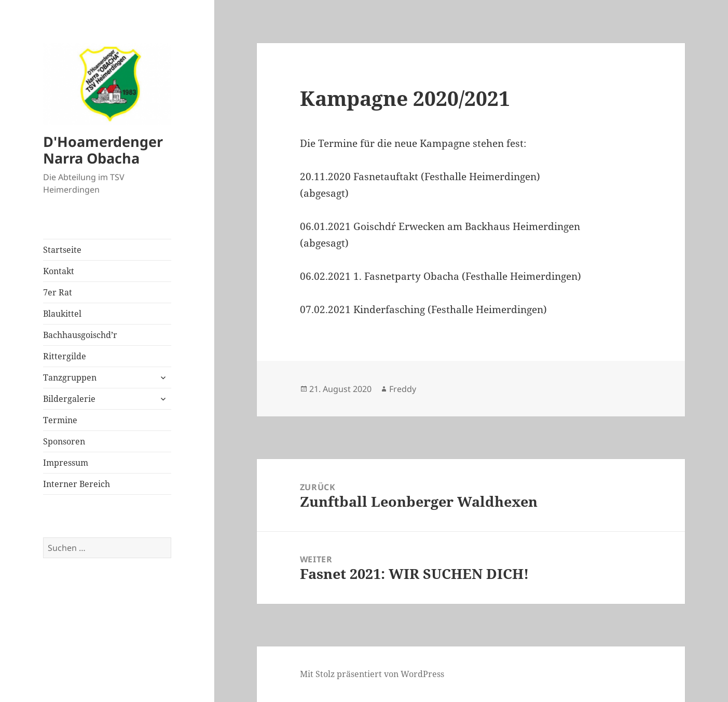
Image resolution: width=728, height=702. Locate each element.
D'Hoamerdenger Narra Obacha (103, 150)
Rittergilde (65, 356)
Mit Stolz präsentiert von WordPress (372, 674)
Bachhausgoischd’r (80, 335)
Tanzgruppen (70, 377)
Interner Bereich (77, 484)
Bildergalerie (69, 399)
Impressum (66, 463)
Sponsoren (64, 441)
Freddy (403, 389)
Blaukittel (62, 314)
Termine (60, 420)
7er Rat (58, 292)
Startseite (62, 250)
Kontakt (59, 271)
